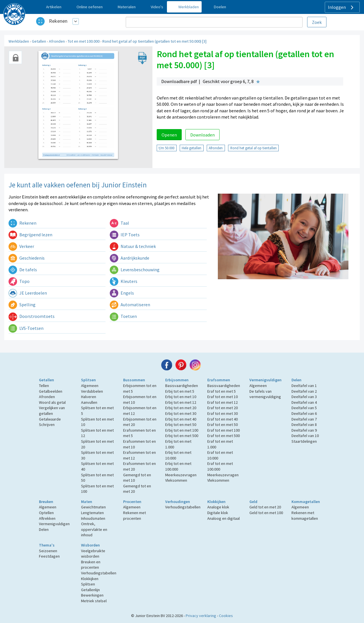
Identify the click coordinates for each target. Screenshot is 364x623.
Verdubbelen (92, 391)
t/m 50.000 (167, 148)
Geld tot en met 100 (266, 513)
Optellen (46, 513)
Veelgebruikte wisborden (93, 554)
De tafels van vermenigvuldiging (265, 394)
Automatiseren (130, 305)
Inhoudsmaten (93, 518)
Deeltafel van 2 (304, 391)
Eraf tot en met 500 (224, 436)
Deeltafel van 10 (305, 436)
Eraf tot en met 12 (223, 402)
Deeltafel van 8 (304, 425)
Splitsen (88, 380)
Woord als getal (52, 402)
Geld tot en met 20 (265, 507)
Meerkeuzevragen (181, 475)
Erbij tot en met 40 (181, 419)
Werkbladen (19, 41)
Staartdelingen (304, 441)
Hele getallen (192, 148)
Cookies (226, 616)
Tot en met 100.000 (84, 41)
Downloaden (202, 135)
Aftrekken (47, 518)
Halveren (89, 397)
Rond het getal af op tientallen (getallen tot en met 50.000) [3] (154, 41)
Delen (296, 380)
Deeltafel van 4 (304, 402)
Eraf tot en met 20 (223, 408)
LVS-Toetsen (26, 328)
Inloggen (341, 7)
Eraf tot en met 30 (223, 413)
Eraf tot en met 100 (224, 430)
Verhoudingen (178, 502)
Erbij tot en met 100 (182, 430)
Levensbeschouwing (135, 270)
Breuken (46, 502)
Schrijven (47, 425)
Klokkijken (216, 502)
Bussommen (134, 380)
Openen (169, 135)
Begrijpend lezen (30, 235)
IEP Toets (125, 235)
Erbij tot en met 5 (180, 391)
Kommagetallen (306, 502)
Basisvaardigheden (182, 386)
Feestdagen (49, 556)
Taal (119, 223)
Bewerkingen (92, 595)
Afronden (57, 41)
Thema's (47, 545)
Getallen (39, 41)
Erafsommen (219, 380)
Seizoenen (48, 551)
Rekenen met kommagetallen (305, 516)
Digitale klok (218, 513)
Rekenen (58, 21)
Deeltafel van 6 (304, 413)
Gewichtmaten (93, 507)
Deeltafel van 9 (304, 430)
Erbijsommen (177, 380)
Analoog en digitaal (224, 518)
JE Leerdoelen (28, 293)
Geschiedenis (27, 258)
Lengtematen (92, 513)
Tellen (44, 386)
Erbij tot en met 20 (181, 408)
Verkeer (21, 246)
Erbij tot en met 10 (181, 397)
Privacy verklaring (201, 616)
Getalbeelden (51, 391)
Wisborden (90, 545)
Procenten (132, 502)
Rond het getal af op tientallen (254, 148)
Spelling (22, 305)
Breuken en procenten (91, 565)
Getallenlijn (90, 590)
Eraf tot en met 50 (223, 425)
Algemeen (90, 386)
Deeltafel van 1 (304, 386)
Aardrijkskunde (130, 258)
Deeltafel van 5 (304, 408)
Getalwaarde (50, 419)
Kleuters (124, 281)
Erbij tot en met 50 (181, 425)
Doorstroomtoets (32, 316)
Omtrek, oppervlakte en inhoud (94, 529)
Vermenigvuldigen (265, 380)
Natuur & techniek (133, 246)
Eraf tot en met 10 (223, 397)
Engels (122, 293)
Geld (253, 502)
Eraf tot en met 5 (222, 391)
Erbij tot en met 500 (182, 436)
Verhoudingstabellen (183, 507)
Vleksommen (176, 480)
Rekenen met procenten (135, 516)
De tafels (23, 270)
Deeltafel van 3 (304, 397)
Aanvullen (89, 402)
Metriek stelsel (94, 601)
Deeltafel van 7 (304, 419)
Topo (19, 281)
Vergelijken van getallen (52, 411)
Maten (87, 502)
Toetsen (123, 316)
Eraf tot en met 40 (223, 419)
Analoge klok (218, 507)
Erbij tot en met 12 (181, 402)
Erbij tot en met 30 (181, 413)
